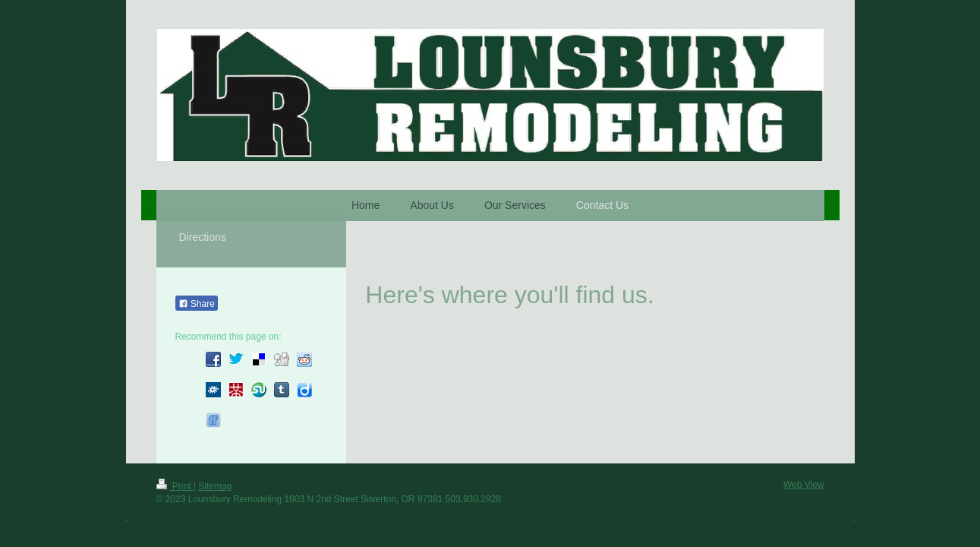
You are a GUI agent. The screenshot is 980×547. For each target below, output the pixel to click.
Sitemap (215, 486)
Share (197, 304)
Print (175, 486)
